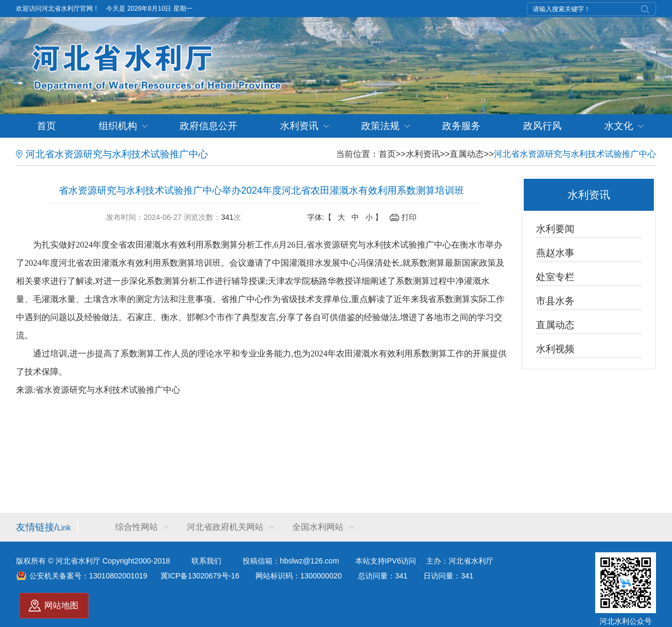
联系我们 (206, 561)
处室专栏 (555, 277)
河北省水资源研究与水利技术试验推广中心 (575, 154)
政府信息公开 (209, 126)
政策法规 (380, 126)
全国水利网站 (318, 527)
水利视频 (555, 349)
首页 (46, 126)
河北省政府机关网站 (225, 527)
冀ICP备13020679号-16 (200, 576)
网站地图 (61, 605)
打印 (409, 217)
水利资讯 (299, 126)
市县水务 (555, 301)
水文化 (619, 126)
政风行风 (542, 126)
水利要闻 (555, 229)
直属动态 (467, 154)
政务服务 (461, 126)
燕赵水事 (555, 253)
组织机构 (118, 126)
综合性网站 (137, 527)
